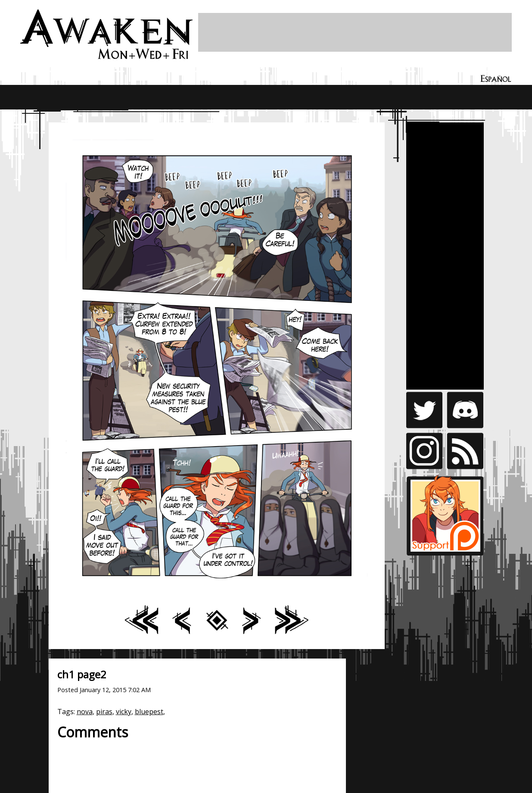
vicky (124, 712)
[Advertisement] (355, 32)
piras (104, 712)
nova (85, 712)
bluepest (149, 712)
